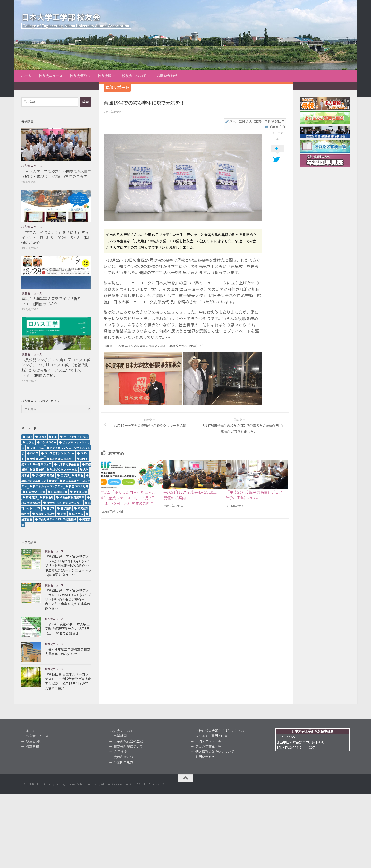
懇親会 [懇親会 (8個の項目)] (79, 475)
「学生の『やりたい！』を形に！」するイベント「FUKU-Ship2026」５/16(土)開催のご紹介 (55, 238)
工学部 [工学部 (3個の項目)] (65, 475)
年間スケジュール (208, 741)
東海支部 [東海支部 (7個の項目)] (31, 497)
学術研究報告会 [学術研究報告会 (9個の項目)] (45, 475)
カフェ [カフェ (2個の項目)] (30, 442)
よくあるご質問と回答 (212, 736)
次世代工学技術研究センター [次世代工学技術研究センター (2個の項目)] (64, 503)
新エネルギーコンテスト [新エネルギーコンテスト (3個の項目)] (48, 486)
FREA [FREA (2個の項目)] (29, 437)
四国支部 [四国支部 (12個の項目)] (38, 470)
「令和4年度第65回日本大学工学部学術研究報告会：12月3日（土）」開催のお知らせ (67, 629)
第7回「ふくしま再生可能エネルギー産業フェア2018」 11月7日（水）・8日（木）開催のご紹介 (128, 498)
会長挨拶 (120, 752)
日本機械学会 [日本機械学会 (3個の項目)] (59, 492)
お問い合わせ (167, 76)
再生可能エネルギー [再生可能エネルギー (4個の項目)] (62, 459)
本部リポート (117, 87)
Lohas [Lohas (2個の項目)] (42, 437)
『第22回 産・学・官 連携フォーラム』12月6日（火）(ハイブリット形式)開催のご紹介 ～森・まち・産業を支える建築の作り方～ (68, 600)
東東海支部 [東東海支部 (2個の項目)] (80, 492)
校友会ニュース (51, 76)
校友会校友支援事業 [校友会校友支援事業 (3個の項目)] (72, 497)
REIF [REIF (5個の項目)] (55, 437)
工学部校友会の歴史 (128, 741)
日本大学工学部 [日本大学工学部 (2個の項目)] (35, 492)
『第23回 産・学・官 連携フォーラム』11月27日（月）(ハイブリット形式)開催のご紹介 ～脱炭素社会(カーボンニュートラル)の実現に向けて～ (68, 566)
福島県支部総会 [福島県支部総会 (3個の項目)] (45, 514)
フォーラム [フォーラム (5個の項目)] (37, 448)
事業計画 (120, 736)
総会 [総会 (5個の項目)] (63, 514)
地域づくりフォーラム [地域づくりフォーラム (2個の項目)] (63, 470)
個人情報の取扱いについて (215, 752)
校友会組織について (128, 746)
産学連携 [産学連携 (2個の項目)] (66, 508)
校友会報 (105, 76)
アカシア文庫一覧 (208, 746)
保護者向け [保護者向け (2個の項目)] (37, 459)
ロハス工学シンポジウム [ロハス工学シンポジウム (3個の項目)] (59, 453)
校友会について (134, 76)
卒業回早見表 (123, 762)
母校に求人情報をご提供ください (220, 731)
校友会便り (78, 76)
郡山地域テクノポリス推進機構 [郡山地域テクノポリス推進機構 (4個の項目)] (57, 519)
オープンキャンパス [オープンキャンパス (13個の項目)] (76, 437)
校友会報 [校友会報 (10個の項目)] (48, 497)
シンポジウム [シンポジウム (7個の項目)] (48, 442)
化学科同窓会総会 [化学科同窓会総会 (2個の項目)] (68, 464)
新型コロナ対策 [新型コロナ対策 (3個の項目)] (79, 486)
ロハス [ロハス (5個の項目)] (34, 453)
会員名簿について (127, 757)
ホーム (26, 76)
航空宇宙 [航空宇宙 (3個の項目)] (78, 514)
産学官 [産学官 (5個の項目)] (51, 508)
